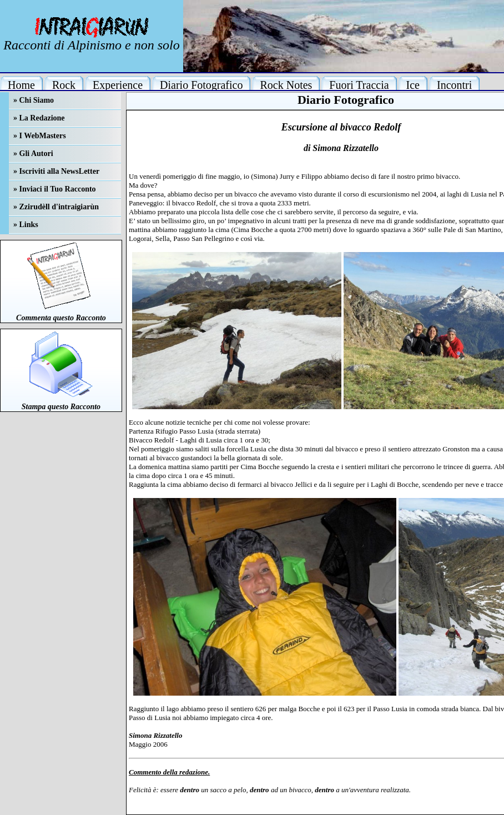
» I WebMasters (40, 136)
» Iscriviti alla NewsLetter (56, 171)
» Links (26, 225)
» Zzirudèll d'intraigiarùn (56, 207)
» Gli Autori (33, 154)
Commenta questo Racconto (61, 318)
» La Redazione (39, 118)
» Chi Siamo (34, 100)
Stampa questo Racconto (61, 407)
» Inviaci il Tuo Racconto (55, 189)
